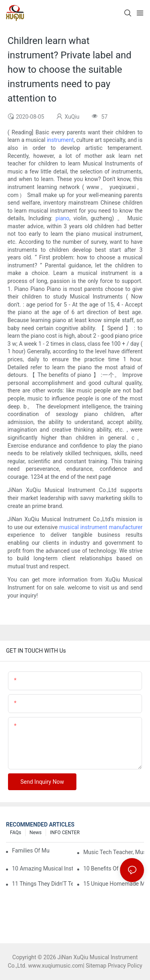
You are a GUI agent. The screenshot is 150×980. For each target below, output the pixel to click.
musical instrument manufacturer (101, 527)
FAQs (16, 833)
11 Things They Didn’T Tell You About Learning (42, 884)
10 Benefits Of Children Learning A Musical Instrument (114, 868)
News (36, 833)
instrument (60, 140)
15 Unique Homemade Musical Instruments (114, 884)
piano (63, 218)
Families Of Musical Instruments (31, 851)
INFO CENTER (65, 833)
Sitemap (96, 966)
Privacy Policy (125, 966)
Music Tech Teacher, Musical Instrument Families (114, 852)
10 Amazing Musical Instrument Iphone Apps (42, 868)
